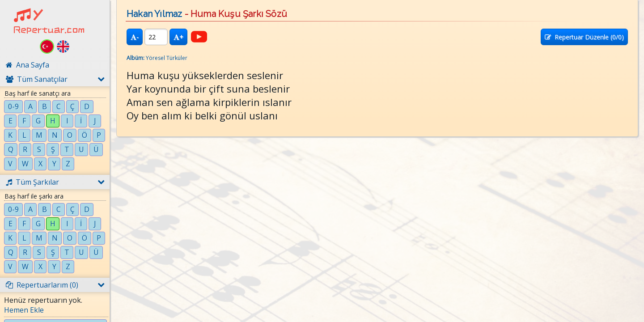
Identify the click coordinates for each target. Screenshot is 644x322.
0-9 (13, 106)
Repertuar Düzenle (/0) (584, 37)
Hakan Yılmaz (154, 14)
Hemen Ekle (24, 310)
